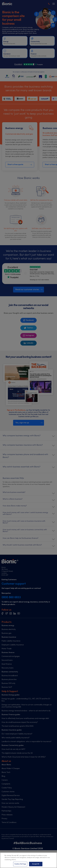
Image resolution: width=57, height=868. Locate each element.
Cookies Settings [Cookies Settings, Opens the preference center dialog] (20, 864)
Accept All (36, 864)
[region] (28, 860)
